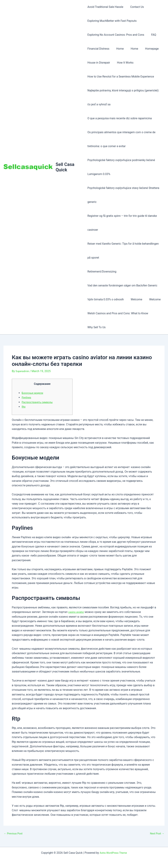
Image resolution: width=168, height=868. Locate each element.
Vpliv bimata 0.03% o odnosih (106, 299)
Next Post (156, 834)
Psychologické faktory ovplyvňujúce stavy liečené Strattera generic (123, 195)
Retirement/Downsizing (102, 272)
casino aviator (77, 612)
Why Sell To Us (96, 327)
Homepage (148, 49)
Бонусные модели (33, 393)
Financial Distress (98, 49)
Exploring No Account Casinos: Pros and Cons (116, 35)
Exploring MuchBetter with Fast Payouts (112, 21)
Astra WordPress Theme (113, 853)
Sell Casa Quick (65, 167)
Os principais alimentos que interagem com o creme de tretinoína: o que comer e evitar (121, 139)
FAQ (152, 35)
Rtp (24, 407)
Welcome (135, 299)
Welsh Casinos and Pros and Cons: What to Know (118, 313)
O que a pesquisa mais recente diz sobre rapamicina (120, 118)
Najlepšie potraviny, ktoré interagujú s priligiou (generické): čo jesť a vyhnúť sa (123, 97)
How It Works (124, 63)
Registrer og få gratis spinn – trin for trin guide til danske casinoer (122, 223)
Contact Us (136, 7)
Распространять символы (39, 402)
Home (119, 49)
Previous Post (14, 834)
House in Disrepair (99, 63)
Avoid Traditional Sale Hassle (105, 7)
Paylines (27, 397)
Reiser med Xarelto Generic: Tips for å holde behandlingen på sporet (123, 251)
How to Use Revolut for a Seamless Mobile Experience (121, 77)
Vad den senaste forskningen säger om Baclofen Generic (122, 285)
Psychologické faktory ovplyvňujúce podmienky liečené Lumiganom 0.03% (121, 167)
